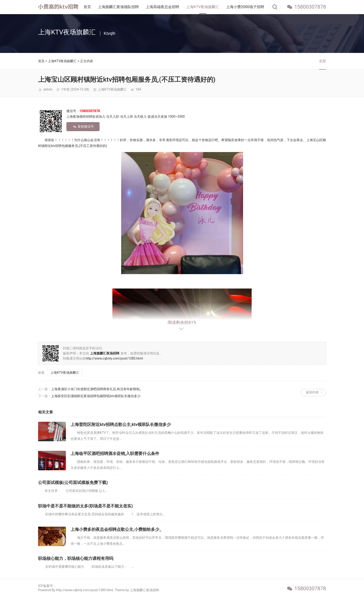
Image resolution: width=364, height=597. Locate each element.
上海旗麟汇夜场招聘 (144, 590)
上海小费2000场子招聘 (245, 7)
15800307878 (310, 7)
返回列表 (312, 392)
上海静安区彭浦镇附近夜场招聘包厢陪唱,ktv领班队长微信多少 (96, 396)
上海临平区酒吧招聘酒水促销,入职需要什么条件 (115, 453)
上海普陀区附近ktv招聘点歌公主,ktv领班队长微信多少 (121, 424)
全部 (322, 61)
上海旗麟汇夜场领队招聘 (118, 7)
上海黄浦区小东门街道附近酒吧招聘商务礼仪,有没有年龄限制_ (96, 389)
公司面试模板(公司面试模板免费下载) (73, 482)
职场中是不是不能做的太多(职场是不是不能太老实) (86, 506)
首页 (87, 7)
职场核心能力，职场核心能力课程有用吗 (76, 558)
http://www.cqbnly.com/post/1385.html (114, 358)
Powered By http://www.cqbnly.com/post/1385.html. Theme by (84, 590)
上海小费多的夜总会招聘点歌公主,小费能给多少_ (116, 529)
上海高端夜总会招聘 (162, 7)
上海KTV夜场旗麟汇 (203, 7)
